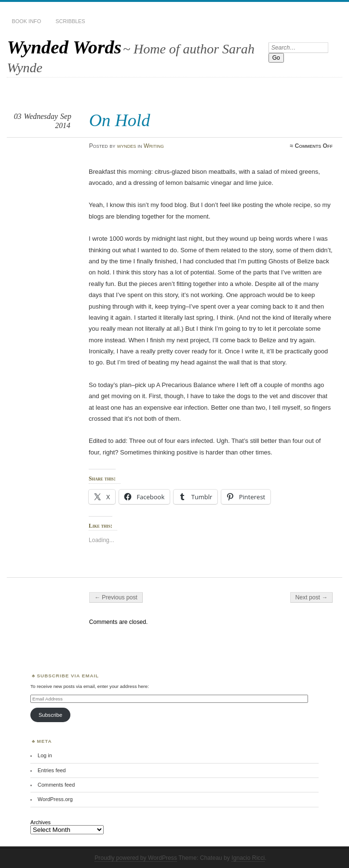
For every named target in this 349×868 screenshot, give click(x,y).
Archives (40, 822)
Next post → (312, 597)
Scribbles (70, 21)
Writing (154, 146)
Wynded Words (64, 47)
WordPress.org (55, 799)
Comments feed (56, 785)
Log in (45, 755)
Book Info (26, 21)
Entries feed (52, 770)
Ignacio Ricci (248, 858)
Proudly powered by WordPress (136, 858)
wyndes (127, 146)
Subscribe (50, 715)
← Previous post (116, 597)
